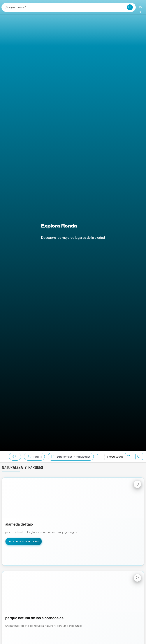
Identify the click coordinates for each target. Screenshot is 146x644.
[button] (13, 457)
